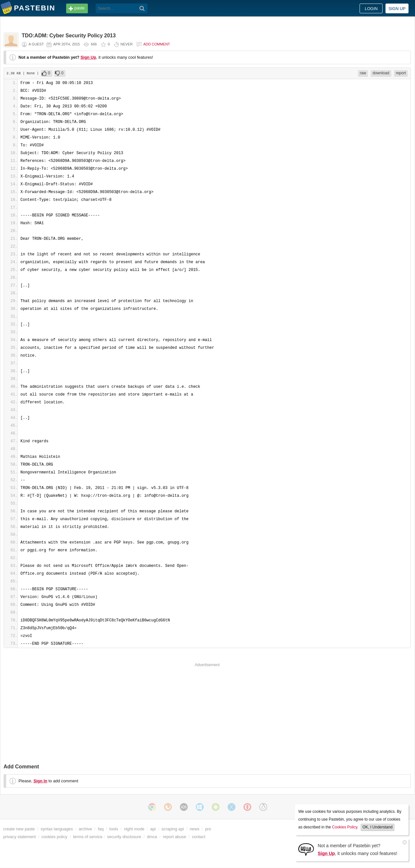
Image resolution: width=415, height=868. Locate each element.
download (381, 73)
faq (101, 829)
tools (114, 829)
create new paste (19, 829)
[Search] (142, 8)
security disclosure (124, 837)
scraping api (173, 829)
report (401, 73)
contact (199, 837)
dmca (152, 837)
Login (371, 9)
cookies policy (54, 837)
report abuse (174, 837)
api (153, 829)
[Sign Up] (306, 849)
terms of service (88, 837)
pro (208, 829)
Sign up (397, 9)
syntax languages (57, 829)
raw (363, 73)
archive (85, 829)
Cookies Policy (345, 827)
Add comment (157, 44)
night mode (134, 829)
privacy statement (19, 837)
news (195, 829)
